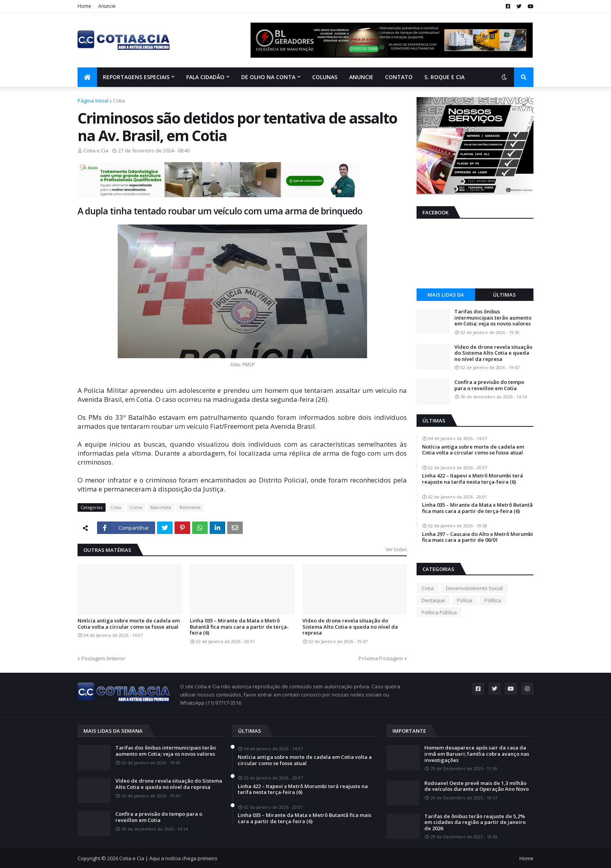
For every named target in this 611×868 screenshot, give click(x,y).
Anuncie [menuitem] (361, 77)
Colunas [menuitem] (325, 77)
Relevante (190, 507)
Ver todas (396, 549)
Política (493, 600)
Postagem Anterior (103, 658)
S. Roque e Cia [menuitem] (444, 77)
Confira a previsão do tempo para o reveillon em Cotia (489, 385)
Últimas (504, 295)
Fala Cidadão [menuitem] (205, 77)
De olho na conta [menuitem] (268, 77)
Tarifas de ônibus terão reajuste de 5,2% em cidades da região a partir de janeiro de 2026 (475, 823)
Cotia (119, 101)
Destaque (433, 600)
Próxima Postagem (381, 658)
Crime (136, 507)
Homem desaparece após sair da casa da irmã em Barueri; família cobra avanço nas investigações (477, 754)
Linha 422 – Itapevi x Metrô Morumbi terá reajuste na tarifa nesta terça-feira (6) (472, 479)
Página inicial (93, 101)
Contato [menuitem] (399, 77)
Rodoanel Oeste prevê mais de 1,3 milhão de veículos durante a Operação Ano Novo (477, 786)
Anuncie (107, 6)
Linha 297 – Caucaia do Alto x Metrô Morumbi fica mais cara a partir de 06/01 (478, 537)
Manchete (161, 507)
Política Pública (439, 612)
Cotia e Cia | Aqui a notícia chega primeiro (168, 858)
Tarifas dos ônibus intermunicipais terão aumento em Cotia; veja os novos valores (493, 318)
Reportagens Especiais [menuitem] (136, 77)
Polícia (465, 600)
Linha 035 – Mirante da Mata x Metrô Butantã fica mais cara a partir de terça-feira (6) (239, 627)
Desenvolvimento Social (474, 588)
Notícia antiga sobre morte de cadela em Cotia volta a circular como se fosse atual (129, 624)
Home (84, 6)
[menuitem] (87, 77)
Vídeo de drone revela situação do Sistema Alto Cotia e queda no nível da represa (350, 627)
